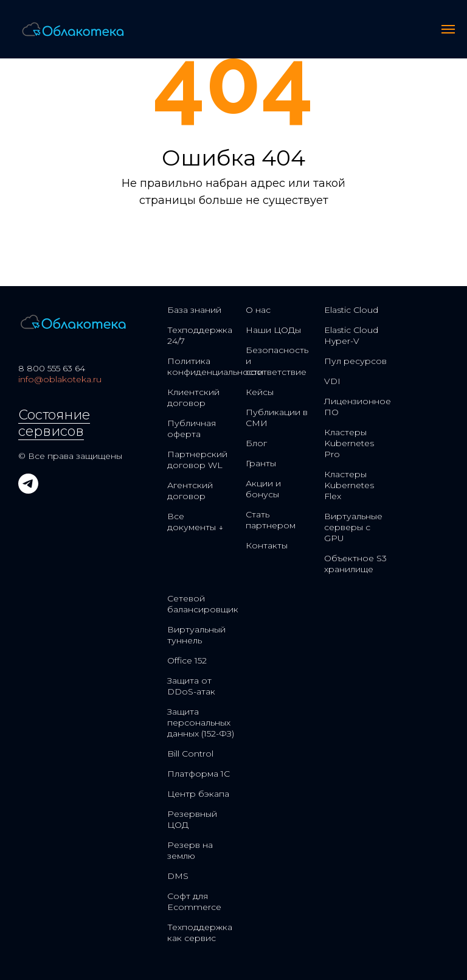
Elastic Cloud (351, 310)
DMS (178, 876)
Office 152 (187, 660)
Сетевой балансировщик (203, 604)
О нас (258, 310)
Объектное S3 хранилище (355, 564)
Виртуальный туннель (196, 635)
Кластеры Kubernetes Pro (349, 443)
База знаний (194, 310)
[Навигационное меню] (448, 29)
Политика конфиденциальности (215, 366)
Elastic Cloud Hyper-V (351, 335)
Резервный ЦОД (192, 819)
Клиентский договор (193, 397)
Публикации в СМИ (277, 418)
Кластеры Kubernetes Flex (349, 485)
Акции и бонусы (263, 489)
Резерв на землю (190, 850)
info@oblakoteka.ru (60, 379)
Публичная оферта (192, 429)
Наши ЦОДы (273, 330)
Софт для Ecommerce (194, 901)
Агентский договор (190, 491)
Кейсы (260, 392)
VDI (332, 381)
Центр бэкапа (198, 794)
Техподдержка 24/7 (200, 335)
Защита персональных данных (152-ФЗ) (201, 723)
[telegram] (28, 490)
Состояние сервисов (54, 423)
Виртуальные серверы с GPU (353, 527)
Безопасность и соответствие (277, 361)
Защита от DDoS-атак (191, 686)
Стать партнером (271, 520)
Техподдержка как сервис (200, 933)
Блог (256, 443)
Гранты (261, 463)
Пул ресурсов (355, 361)
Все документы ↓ (195, 522)
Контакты (267, 545)
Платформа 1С (199, 774)
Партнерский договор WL (197, 460)
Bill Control (190, 754)
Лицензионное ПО (358, 407)
